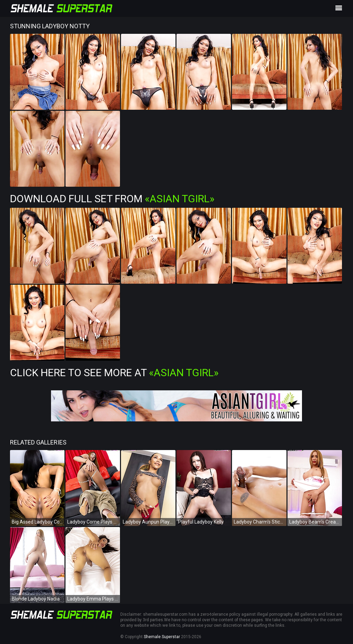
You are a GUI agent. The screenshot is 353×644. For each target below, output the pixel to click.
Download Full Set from (112, 199)
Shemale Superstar (162, 637)
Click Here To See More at (114, 373)
